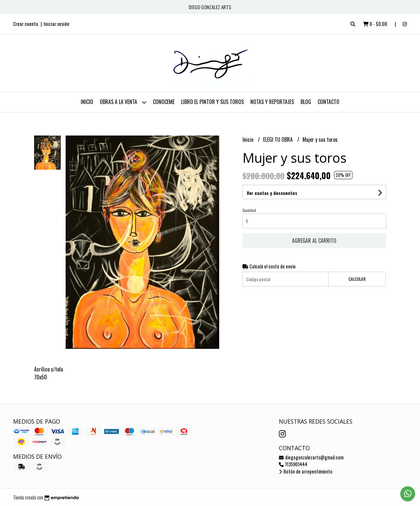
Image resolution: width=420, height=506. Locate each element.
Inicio (87, 102)
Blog (306, 102)
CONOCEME (164, 102)
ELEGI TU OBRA (279, 139)
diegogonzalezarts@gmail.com (311, 457)
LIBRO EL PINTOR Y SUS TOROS (212, 102)
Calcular (357, 279)
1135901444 (293, 464)
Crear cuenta (26, 24)
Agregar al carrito (314, 241)
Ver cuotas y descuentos (272, 193)
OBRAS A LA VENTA (123, 102)
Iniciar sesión (56, 24)
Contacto (328, 102)
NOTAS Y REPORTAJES (272, 102)
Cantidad (249, 210)
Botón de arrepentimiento (306, 471)
